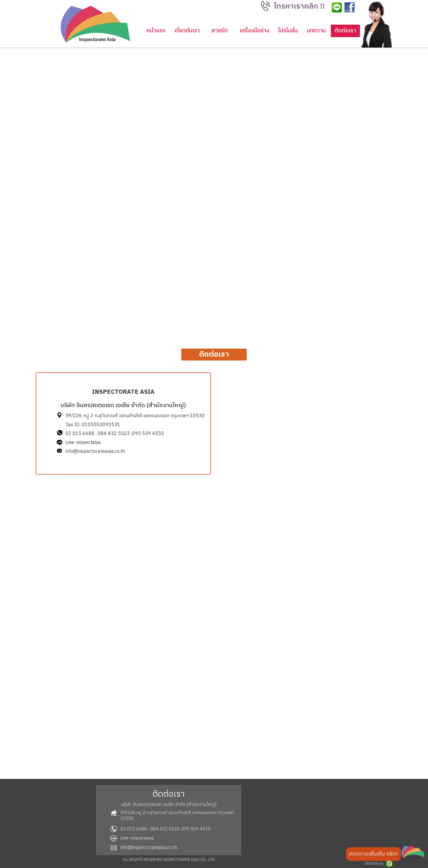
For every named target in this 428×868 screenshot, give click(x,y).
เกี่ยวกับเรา (187, 31)
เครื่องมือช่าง (254, 31)
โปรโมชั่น (288, 31)
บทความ (316, 31)
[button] (300, 8)
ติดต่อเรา (345, 31)
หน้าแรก (156, 31)
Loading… (305, 560)
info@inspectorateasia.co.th (95, 452)
